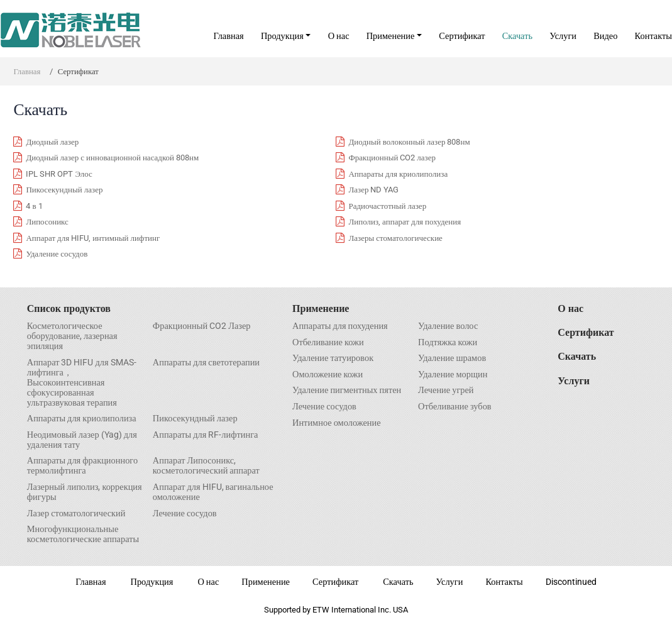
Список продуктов (69, 308)
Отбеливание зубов (455, 407)
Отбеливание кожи (328, 343)
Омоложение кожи (328, 375)
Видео (605, 36)
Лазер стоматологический (76, 514)
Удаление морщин (453, 375)
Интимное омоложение (337, 423)
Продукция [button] (282, 36)
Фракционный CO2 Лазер (202, 326)
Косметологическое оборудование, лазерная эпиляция (72, 336)
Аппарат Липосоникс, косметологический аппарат (206, 466)
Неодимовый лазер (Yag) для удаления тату (82, 440)
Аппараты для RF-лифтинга (206, 435)
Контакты (653, 36)
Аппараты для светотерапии (206, 363)
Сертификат (462, 36)
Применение (321, 308)
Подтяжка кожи (448, 343)
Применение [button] (391, 36)
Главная (228, 36)
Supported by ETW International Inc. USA (336, 610)
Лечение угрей (446, 391)
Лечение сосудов (185, 514)
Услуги (563, 36)
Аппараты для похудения (340, 326)
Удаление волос (448, 326)
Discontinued (571, 582)
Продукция (152, 582)
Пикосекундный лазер (195, 419)
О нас (339, 36)
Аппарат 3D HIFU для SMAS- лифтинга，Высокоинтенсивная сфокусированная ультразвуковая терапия (82, 383)
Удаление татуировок (333, 358)
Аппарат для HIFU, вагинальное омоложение (213, 492)
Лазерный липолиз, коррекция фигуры (85, 492)
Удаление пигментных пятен (347, 391)
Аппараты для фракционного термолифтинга (82, 466)
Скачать (517, 36)
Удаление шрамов (452, 358)
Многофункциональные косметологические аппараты (83, 535)
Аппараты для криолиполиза (82, 419)
